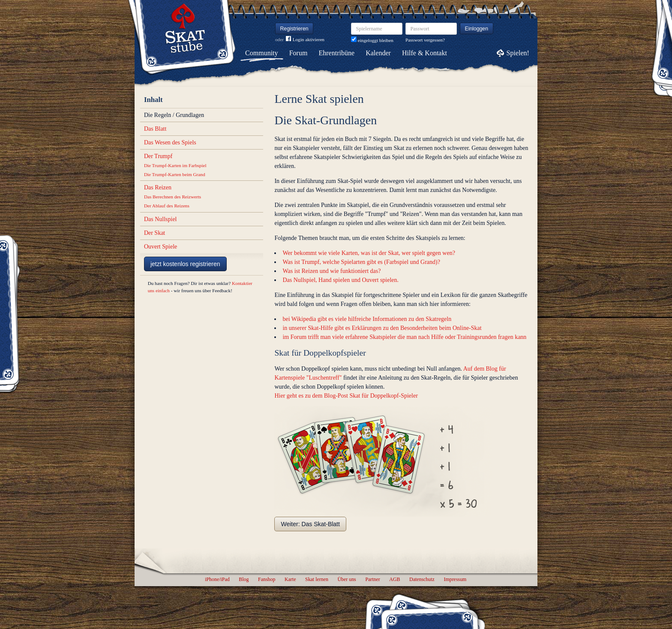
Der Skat (154, 233)
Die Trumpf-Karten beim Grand (175, 174)
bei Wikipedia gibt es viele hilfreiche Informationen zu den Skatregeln (367, 319)
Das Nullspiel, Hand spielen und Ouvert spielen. (340, 280)
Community (261, 53)
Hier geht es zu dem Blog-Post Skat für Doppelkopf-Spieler (346, 396)
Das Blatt (155, 129)
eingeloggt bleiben (372, 40)
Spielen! (518, 53)
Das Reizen (158, 187)
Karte (290, 579)
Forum (298, 53)
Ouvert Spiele (160, 247)
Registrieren (294, 29)
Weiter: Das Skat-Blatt (310, 524)
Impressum (455, 579)
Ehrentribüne (337, 53)
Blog (244, 579)
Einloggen (477, 29)
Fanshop (267, 579)
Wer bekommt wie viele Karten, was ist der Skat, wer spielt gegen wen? (369, 253)
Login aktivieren (305, 40)
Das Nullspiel (160, 219)
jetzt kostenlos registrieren (185, 264)
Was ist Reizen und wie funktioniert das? (331, 271)
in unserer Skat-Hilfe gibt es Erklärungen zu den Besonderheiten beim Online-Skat (382, 328)
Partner (372, 579)
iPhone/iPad (217, 579)
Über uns (346, 579)
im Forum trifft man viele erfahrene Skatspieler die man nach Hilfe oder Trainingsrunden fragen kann (404, 337)
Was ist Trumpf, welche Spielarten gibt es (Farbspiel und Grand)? (361, 262)
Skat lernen (317, 579)
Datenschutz (422, 579)
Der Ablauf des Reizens (167, 206)
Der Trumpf (158, 156)
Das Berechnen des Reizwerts (172, 197)
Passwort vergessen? (425, 40)
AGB (394, 579)
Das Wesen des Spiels (170, 142)
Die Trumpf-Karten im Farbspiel (175, 165)
